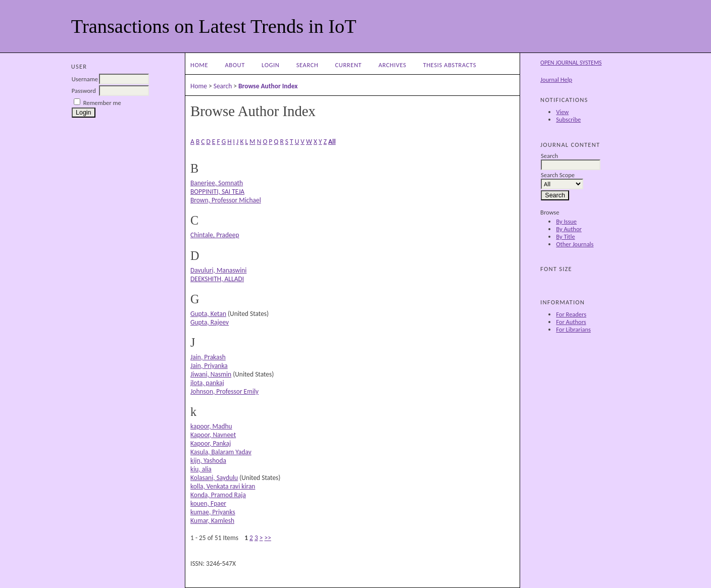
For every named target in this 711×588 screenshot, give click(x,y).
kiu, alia (201, 469)
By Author (569, 229)
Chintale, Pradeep (215, 235)
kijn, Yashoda (208, 461)
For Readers (571, 314)
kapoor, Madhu (211, 426)
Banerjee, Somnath (217, 183)
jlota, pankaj (207, 383)
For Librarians (573, 329)
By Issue (566, 221)
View (562, 112)
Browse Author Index (268, 86)
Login (270, 65)
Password (84, 91)
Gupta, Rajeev (210, 322)
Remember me (102, 103)
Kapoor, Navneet (213, 435)
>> (268, 538)
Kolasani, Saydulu (214, 478)
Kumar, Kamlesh (212, 521)
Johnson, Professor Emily (224, 391)
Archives (392, 65)
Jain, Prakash (208, 357)
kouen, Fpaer (208, 503)
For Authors (571, 322)
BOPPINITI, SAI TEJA (217, 192)
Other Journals (575, 244)
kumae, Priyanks (213, 512)
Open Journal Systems (571, 63)
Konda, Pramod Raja (218, 495)
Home (199, 65)
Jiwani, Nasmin (211, 374)
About (235, 65)
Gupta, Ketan (208, 314)
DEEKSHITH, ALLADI (217, 279)
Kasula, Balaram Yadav (221, 452)
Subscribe (568, 119)
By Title (565, 236)
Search (308, 65)
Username (85, 79)
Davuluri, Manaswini (218, 270)
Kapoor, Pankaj (211, 443)
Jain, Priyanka (209, 366)
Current (349, 65)
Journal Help (556, 79)
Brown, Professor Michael (226, 200)
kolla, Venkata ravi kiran (223, 486)
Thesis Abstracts (450, 65)
